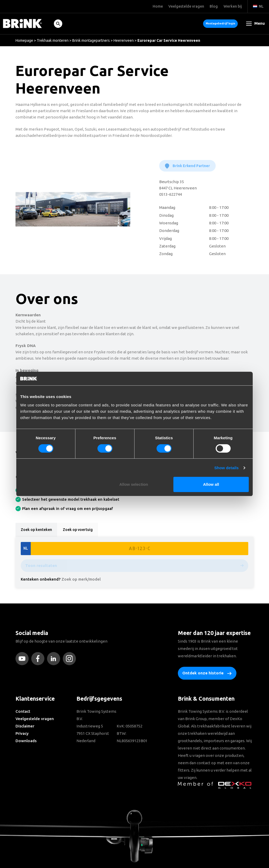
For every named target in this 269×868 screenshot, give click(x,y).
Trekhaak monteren (53, 40)
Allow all (211, 484)
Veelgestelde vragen (35, 719)
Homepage (24, 40)
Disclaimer (25, 726)
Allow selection (134, 484)
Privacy (22, 733)
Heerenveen (124, 40)
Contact (23, 711)
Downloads (26, 741)
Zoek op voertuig (78, 530)
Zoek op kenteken (36, 530)
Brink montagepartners (91, 40)
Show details (227, 468)
